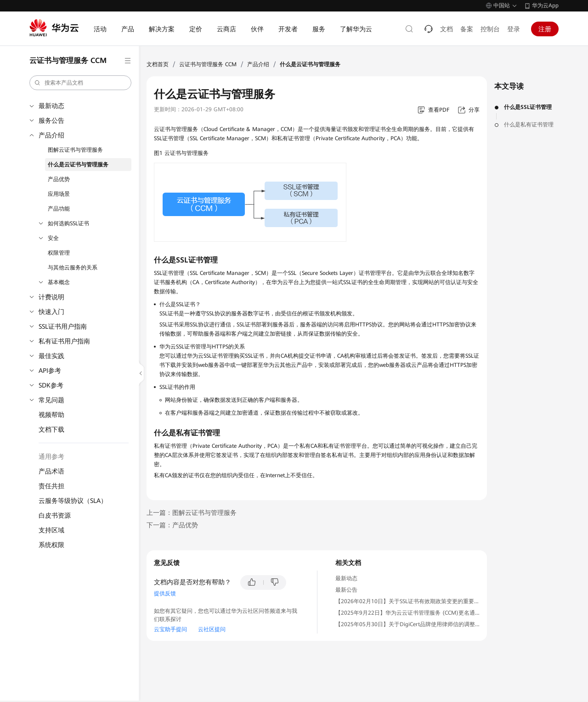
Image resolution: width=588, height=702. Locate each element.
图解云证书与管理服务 (75, 150)
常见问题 (51, 400)
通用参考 (51, 457)
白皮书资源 (55, 515)
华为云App (545, 6)
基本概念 (59, 282)
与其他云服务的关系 (73, 268)
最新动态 (51, 106)
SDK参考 (51, 385)
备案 (467, 29)
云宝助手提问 (170, 629)
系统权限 (51, 545)
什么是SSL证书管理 (528, 107)
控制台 (490, 29)
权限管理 (59, 253)
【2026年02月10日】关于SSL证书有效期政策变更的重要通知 (410, 601)
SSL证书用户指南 (63, 326)
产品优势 (59, 179)
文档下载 (51, 429)
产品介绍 (51, 135)
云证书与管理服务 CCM (208, 64)
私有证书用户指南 (64, 341)
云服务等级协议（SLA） (73, 501)
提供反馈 (165, 594)
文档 (447, 29)
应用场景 (59, 194)
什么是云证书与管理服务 (78, 165)
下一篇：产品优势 (172, 525)
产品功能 (59, 209)
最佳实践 (51, 356)
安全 (53, 238)
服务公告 (51, 120)
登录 (514, 29)
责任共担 (51, 486)
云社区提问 (212, 629)
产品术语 (51, 471)
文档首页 (158, 64)
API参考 (50, 371)
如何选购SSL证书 (68, 223)
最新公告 (346, 590)
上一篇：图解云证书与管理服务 (192, 513)
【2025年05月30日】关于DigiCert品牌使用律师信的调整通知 (411, 624)
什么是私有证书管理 (529, 125)
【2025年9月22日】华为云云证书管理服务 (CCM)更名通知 (408, 613)
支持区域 (51, 530)
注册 (545, 29)
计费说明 (51, 297)
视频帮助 (51, 415)
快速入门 (51, 312)
